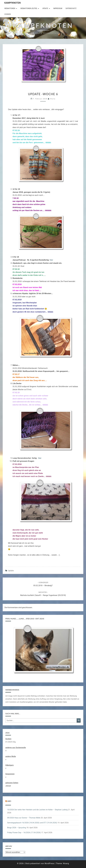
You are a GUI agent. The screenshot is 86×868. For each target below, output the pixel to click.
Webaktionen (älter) (29, 8)
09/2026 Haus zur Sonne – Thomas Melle (24, 818)
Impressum (58, 8)
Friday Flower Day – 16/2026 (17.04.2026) (24, 833)
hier (51, 260)
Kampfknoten (12, 3)
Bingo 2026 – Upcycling (17, 828)
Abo (9, 801)
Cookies (8, 14)
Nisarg (66, 863)
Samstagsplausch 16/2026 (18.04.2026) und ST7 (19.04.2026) (32, 823)
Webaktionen (10, 8)
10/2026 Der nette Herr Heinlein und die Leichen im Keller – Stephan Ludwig (37, 810)
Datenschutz (71, 8)
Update (45, 8)
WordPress (49, 863)
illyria (53, 99)
